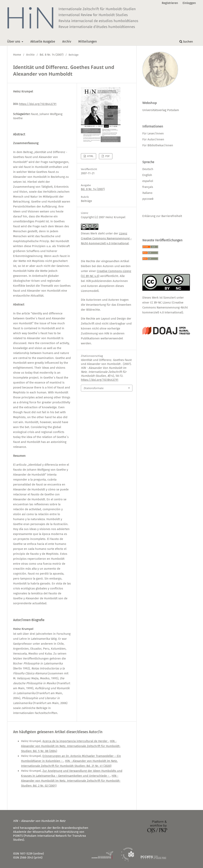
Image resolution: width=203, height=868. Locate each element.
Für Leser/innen (153, 133)
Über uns (14, 41)
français (148, 187)
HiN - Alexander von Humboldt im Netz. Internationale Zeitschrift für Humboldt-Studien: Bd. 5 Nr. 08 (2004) (71, 746)
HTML (90, 156)
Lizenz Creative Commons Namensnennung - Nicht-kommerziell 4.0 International (106, 238)
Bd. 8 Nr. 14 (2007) (52, 55)
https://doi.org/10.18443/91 (38, 104)
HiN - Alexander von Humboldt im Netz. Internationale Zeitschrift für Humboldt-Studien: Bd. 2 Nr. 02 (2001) (71, 781)
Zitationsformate (94, 388)
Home (17, 55)
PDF (107, 156)
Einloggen (189, 3)
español (148, 181)
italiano (147, 193)
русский (148, 199)
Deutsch (148, 169)
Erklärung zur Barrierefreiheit (162, 216)
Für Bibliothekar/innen (158, 145)
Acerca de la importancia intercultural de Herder (75, 741)
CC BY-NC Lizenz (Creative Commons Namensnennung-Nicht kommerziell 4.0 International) (165, 307)
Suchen (186, 42)
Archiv (67, 41)
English (147, 175)
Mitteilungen (88, 41)
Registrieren (170, 3)
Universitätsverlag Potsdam (161, 110)
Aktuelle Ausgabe (43, 41)
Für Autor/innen (153, 139)
